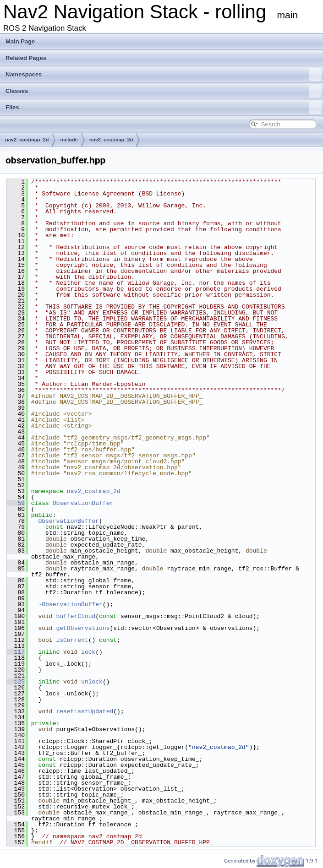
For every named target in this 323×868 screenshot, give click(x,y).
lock (88, 652)
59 (16, 503)
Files (164, 108)
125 (16, 682)
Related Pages (26, 58)
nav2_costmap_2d (27, 140)
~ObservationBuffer (70, 604)
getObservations (83, 628)
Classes (164, 91)
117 (16, 652)
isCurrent (72, 640)
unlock (92, 682)
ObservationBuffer (83, 503)
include (69, 140)
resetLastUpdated (85, 711)
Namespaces (164, 75)
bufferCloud (76, 616)
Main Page (20, 41)
